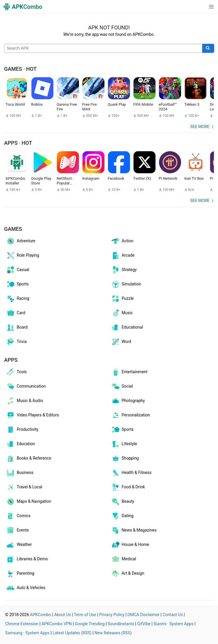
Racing (18, 299)
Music (122, 313)
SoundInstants (121, 624)
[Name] (103, 48)
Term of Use (85, 615)
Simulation (126, 284)
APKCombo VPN (56, 624)
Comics (18, 516)
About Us (62, 615)
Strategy (124, 270)
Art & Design (128, 574)
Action (122, 241)
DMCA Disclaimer (143, 615)
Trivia (16, 342)
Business (20, 473)
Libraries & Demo (27, 559)
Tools (16, 372)
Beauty (123, 502)
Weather (19, 545)
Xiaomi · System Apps (173, 624)
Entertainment (129, 372)
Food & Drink (128, 487)
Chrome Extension (22, 624)
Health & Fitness (131, 473)
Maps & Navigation (28, 502)
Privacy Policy (112, 615)
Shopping (125, 458)
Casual (18, 270)
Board (17, 327)
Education (20, 444)
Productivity (22, 430)
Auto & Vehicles (26, 588)
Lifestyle (124, 444)
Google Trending (90, 624)
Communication (26, 386)
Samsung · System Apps (27, 633)
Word (121, 342)
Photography (128, 401)
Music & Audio (24, 401)
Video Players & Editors (32, 415)
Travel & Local (24, 487)
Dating (122, 516)
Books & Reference (28, 458)
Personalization (131, 415)
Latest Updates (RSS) (72, 633)
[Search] (208, 48)
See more (200, 127)
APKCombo (40, 615)
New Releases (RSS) (113, 633)
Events (17, 530)
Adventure (21, 241)
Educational (127, 327)
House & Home (130, 545)
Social (122, 386)
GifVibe (144, 624)
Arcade (123, 255)
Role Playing (22, 255)
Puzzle (122, 299)
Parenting (20, 574)
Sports (17, 284)
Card (16, 313)
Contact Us (173, 615)
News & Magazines (134, 530)
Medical (124, 559)
